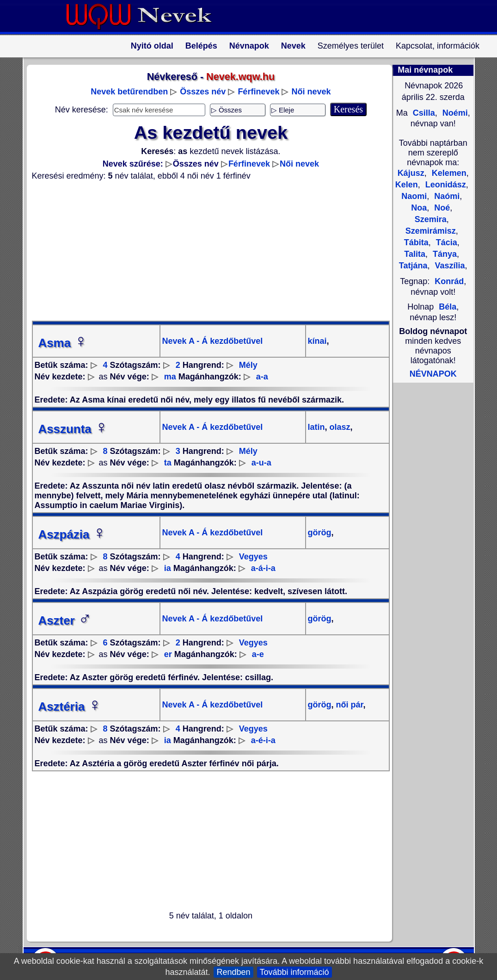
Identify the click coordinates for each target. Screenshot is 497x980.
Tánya (444, 254)
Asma (63, 343)
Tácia (445, 242)
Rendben (233, 972)
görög (320, 533)
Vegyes (253, 557)
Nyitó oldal (152, 46)
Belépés (201, 46)
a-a (262, 377)
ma (170, 377)
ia (168, 568)
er (168, 654)
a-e (258, 654)
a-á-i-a (263, 568)
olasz (339, 427)
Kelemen (448, 173)
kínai (317, 341)
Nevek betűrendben (129, 92)
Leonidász (445, 185)
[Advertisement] (205, 251)
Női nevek (311, 92)
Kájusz (411, 173)
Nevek (293, 46)
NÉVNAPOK (433, 374)
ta (168, 463)
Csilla (423, 113)
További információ (295, 972)
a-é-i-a (263, 740)
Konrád (449, 281)
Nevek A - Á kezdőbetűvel (213, 341)
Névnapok (249, 46)
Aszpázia (72, 534)
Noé (441, 208)
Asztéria (70, 707)
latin (316, 427)
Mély (248, 365)
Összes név (203, 92)
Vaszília (449, 266)
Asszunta (74, 429)
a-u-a (261, 463)
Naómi (446, 196)
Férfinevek (258, 92)
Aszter (65, 620)
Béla (448, 307)
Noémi (454, 113)
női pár (349, 705)
